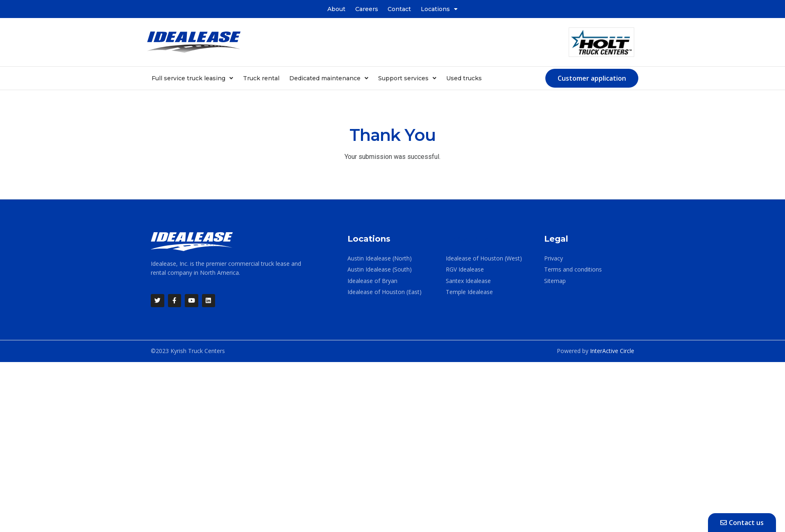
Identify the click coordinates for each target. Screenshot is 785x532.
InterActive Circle (612, 351)
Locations (440, 9)
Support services (407, 78)
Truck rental (261, 78)
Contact (400, 9)
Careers (367, 9)
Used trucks (464, 78)
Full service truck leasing (192, 78)
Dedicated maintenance (329, 78)
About (336, 9)
